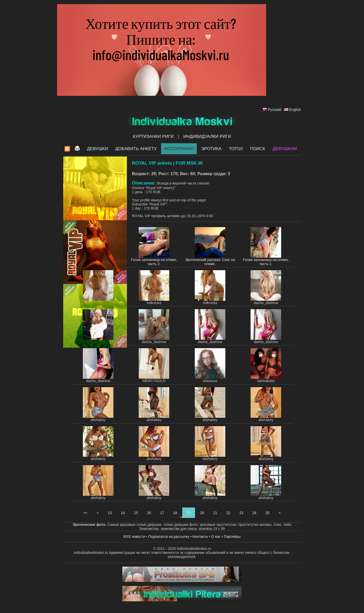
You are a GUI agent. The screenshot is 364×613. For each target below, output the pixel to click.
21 (215, 513)
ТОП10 (236, 149)
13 (110, 513)
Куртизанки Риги (153, 136)
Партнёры (232, 537)
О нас (216, 537)
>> (182, 517)
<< (85, 513)
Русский (275, 110)
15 (136, 513)
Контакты (200, 537)
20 (202, 513)
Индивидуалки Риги (207, 136)
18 (175, 513)
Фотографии (179, 149)
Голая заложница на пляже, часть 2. (154, 262)
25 (268, 513)
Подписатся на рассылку (169, 537)
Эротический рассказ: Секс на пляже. (210, 262)
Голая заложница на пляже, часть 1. (266, 262)
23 (241, 513)
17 (162, 513)
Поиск (258, 149)
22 (228, 513)
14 (123, 513)
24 (254, 513)
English (295, 110)
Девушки (97, 149)
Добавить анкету (136, 149)
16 (149, 513)
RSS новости (134, 537)
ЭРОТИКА (211, 149)
